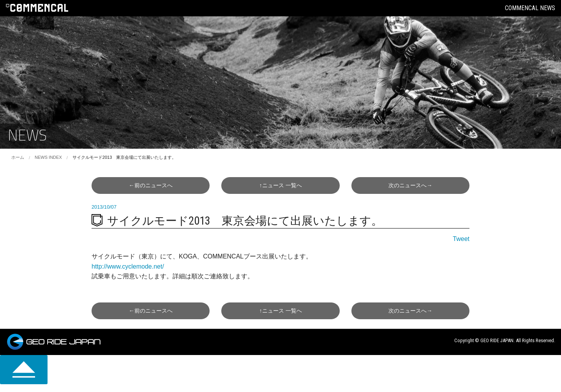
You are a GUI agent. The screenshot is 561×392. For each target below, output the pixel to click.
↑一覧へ (280, 185)
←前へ (150, 185)
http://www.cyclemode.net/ (128, 266)
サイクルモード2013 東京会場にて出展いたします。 (124, 157)
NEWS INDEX (48, 157)
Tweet (461, 239)
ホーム (18, 157)
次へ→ (410, 185)
